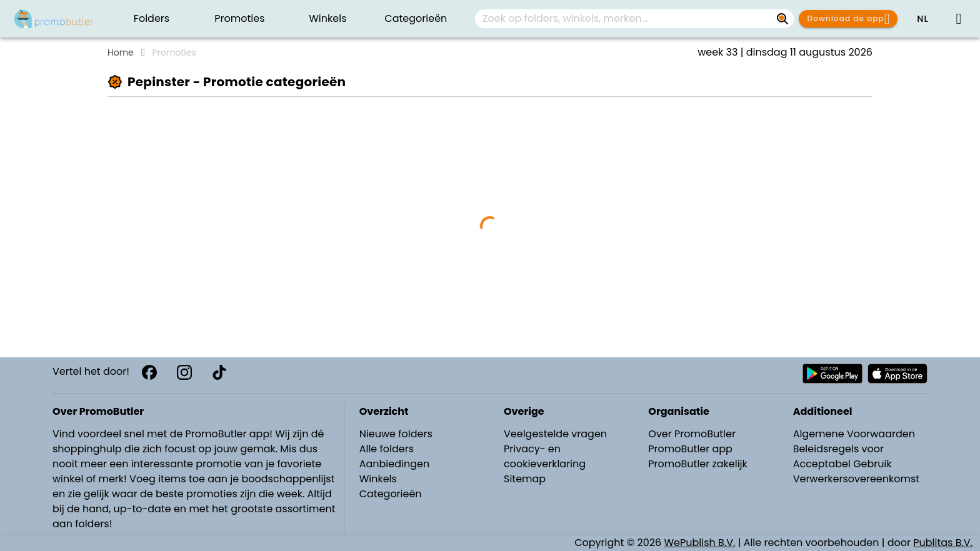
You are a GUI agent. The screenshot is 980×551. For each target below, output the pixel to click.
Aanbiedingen (394, 464)
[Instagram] (184, 372)
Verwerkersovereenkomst (857, 479)
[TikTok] (219, 372)
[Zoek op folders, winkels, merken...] (782, 19)
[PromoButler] (54, 19)
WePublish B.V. (700, 543)
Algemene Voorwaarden (854, 434)
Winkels (378, 479)
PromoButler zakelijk (698, 464)
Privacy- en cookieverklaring (545, 456)
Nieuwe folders (396, 434)
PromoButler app (690, 449)
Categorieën (391, 494)
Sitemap (525, 479)
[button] (922, 19)
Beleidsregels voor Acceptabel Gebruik (842, 456)
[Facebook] (149, 372)
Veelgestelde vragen (555, 434)
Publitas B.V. (943, 543)
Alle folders (387, 449)
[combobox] (634, 19)
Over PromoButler (692, 434)
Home (121, 52)
